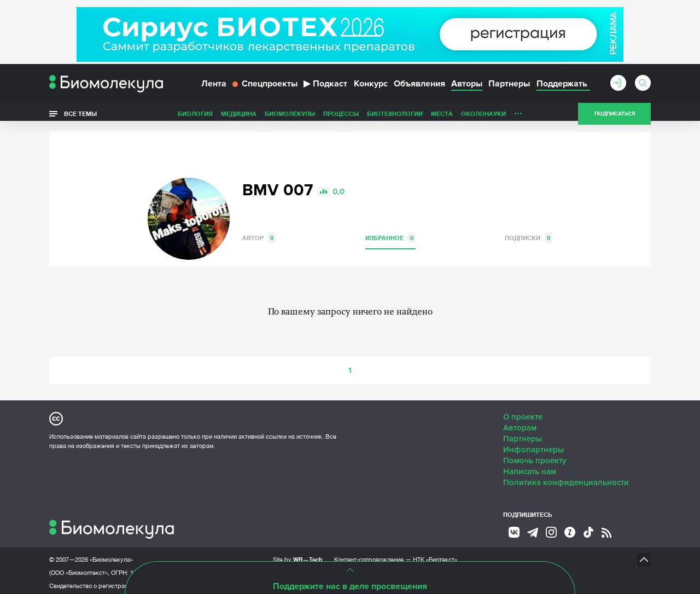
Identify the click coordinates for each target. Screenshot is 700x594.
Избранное (390, 234)
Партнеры (509, 86)
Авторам (520, 424)
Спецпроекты (265, 86)
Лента (214, 86)
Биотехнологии (395, 117)
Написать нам (530, 468)
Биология (195, 117)
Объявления (419, 86)
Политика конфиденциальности (566, 479)
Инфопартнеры (533, 446)
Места (442, 117)
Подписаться (615, 117)
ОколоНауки (483, 117)
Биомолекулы (290, 117)
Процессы (341, 117)
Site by (298, 555)
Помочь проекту (535, 457)
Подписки (529, 234)
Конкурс (371, 86)
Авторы (467, 86)
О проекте (523, 413)
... (518, 114)
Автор (259, 234)
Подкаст (325, 86)
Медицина (239, 117)
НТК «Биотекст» (435, 556)
